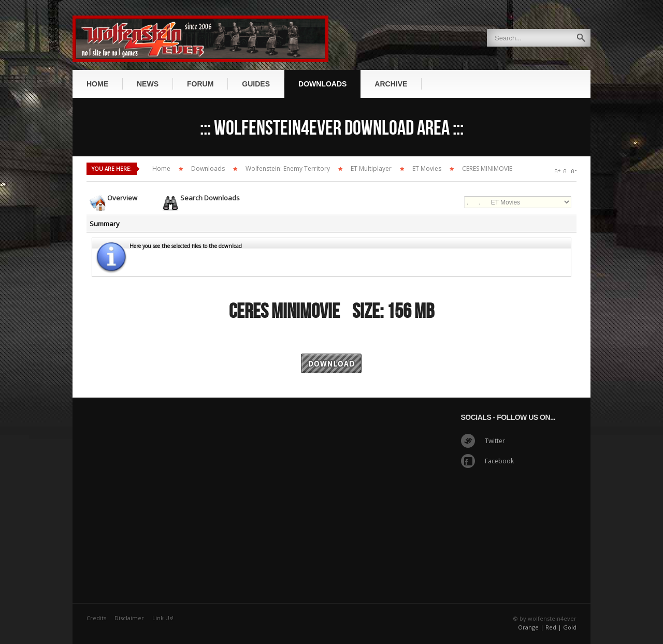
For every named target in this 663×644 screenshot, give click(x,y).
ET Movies (427, 169)
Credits (96, 618)
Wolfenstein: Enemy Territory (288, 169)
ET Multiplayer (371, 169)
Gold (570, 627)
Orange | (531, 627)
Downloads (208, 169)
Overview (122, 198)
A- (574, 171)
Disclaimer (129, 618)
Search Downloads (210, 198)
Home (161, 169)
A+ (558, 171)
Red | (553, 627)
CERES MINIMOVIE (487, 169)
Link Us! (163, 618)
